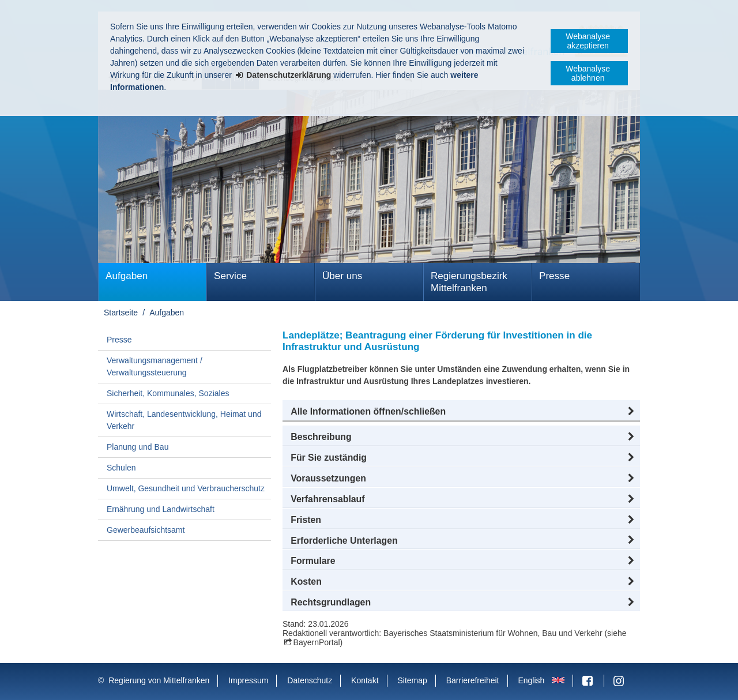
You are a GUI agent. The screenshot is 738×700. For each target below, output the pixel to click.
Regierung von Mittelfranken (159, 680)
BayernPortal (317, 642)
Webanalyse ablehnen (588, 73)
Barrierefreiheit (473, 680)
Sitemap (412, 680)
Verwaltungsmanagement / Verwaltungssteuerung (155, 366)
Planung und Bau (138, 447)
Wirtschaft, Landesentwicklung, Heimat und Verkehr (184, 420)
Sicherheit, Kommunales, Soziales (168, 393)
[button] (461, 412)
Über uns (342, 276)
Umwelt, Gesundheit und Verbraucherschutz (186, 488)
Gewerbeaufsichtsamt (146, 530)
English (531, 680)
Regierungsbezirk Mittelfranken (469, 282)
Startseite (121, 313)
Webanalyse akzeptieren (588, 41)
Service (230, 276)
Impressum (248, 680)
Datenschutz (310, 680)
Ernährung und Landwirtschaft (161, 509)
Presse (554, 276)
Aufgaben (127, 276)
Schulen (121, 468)
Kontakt (365, 680)
